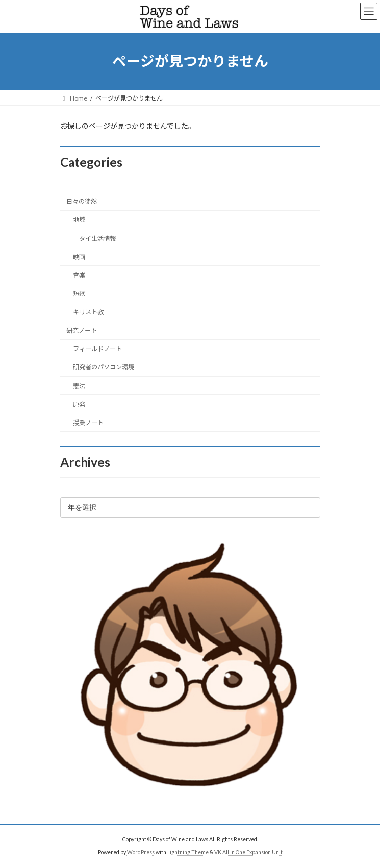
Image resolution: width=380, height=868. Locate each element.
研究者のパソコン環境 (103, 367)
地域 (79, 220)
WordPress (141, 852)
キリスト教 (88, 312)
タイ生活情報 (97, 238)
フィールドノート (97, 349)
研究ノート (82, 330)
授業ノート (88, 423)
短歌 (79, 294)
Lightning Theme (188, 852)
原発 (79, 404)
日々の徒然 (82, 201)
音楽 (79, 275)
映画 (79, 257)
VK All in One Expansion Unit (248, 852)
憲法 (79, 386)
